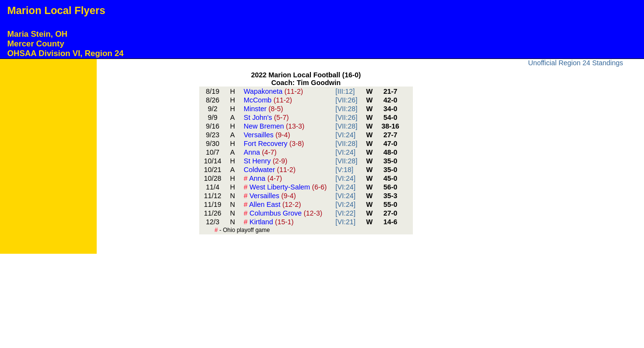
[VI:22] (346, 213)
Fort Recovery (274, 144)
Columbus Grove (283, 213)
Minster (263, 109)
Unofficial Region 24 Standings (576, 63)
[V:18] (344, 170)
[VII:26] (347, 100)
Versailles (267, 135)
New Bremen (274, 126)
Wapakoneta (273, 91)
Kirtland (269, 222)
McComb (268, 100)
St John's (266, 117)
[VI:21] (346, 222)
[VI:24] (346, 135)
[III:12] (345, 91)
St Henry (265, 161)
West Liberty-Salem (285, 187)
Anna (260, 152)
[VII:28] (347, 109)
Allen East (272, 204)
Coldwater (270, 170)
